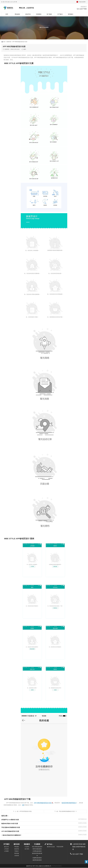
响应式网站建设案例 (37, 847)
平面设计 (17, 851)
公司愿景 (6, 851)
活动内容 (17, 856)
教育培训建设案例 (37, 849)
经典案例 (39, 14)
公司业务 (6, 849)
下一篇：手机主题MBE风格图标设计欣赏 (65, 812)
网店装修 (17, 854)
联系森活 (71, 14)
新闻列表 (9, 42)
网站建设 (17, 14)
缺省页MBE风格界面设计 (69, 803)
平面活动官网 (82, 2)
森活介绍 (6, 847)
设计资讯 (27, 849)
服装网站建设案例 (37, 860)
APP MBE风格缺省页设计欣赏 (43, 803)
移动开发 (28, 14)
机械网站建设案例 (37, 858)
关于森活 (60, 14)
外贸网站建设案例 (37, 851)
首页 (7, 14)
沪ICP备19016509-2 (57, 866)
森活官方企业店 (51, 847)
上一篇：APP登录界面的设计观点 (23, 812)
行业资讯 (27, 847)
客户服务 (49, 14)
